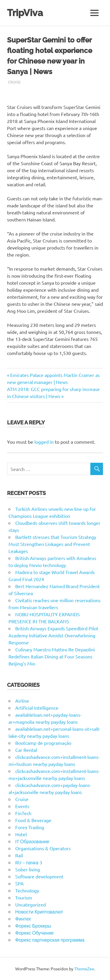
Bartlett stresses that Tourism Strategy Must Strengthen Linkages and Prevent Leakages (52, 544)
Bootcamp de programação (43, 743)
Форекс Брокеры (33, 926)
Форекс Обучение (34, 933)
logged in (44, 442)
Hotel (21, 834)
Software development (39, 876)
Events (22, 806)
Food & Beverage (33, 820)
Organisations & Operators (43, 848)
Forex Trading (30, 827)
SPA (20, 883)
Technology (27, 890)
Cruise (14, 82)
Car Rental (26, 750)
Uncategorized (31, 904)
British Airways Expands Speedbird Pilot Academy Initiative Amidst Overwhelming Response (53, 635)
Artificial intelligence (37, 708)
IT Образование (32, 841)
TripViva (25, 13)
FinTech (23, 813)
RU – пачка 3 (29, 862)
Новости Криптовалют (39, 911)
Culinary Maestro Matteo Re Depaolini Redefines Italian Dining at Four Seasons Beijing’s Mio (52, 656)
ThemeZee (84, 969)
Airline (22, 701)
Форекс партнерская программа (50, 940)
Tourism (24, 897)
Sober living (28, 869)
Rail (19, 855)
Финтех (23, 918)
